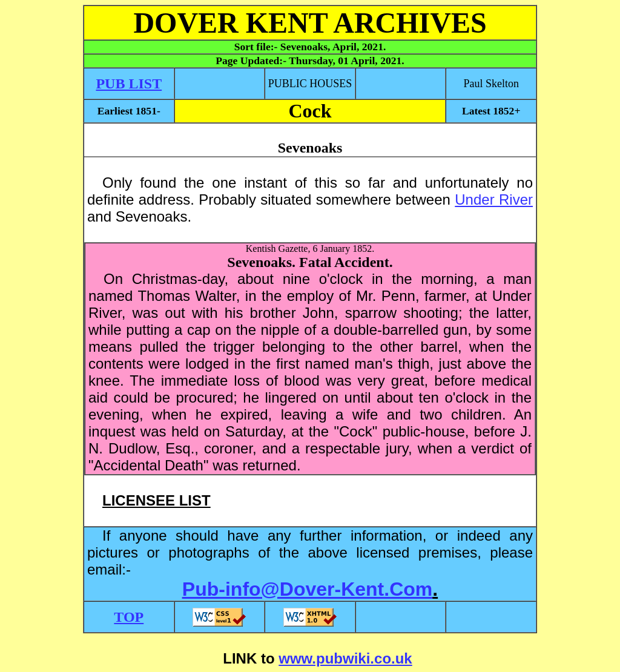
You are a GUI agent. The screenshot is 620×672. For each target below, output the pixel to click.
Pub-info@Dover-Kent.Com (307, 589)
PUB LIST (129, 84)
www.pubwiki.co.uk (345, 658)
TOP (129, 617)
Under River (494, 199)
